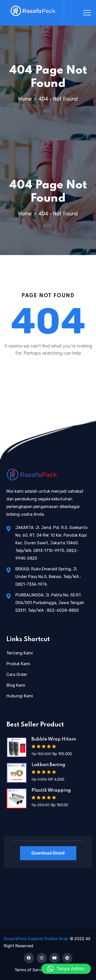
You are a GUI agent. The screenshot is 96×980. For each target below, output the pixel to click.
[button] (66, 969)
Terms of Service (31, 970)
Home (26, 99)
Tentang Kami (20, 653)
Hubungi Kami (20, 696)
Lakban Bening (48, 765)
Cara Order (17, 675)
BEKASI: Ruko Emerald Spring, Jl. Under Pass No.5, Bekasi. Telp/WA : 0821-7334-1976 (48, 577)
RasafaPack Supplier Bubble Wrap (36, 939)
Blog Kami (16, 685)
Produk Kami (18, 664)
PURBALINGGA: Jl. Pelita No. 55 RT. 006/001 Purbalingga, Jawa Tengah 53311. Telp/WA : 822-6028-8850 (50, 603)
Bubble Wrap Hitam (54, 739)
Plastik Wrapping (51, 790)
